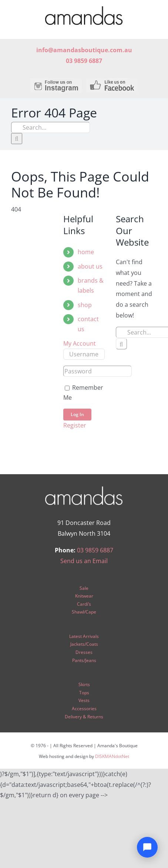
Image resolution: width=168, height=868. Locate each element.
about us (90, 266)
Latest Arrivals (84, 636)
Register (75, 425)
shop (85, 305)
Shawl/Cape (84, 612)
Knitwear (84, 596)
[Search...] (51, 127)
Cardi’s (84, 604)
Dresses (84, 652)
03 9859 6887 (95, 550)
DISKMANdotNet (112, 756)
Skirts (84, 684)
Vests (84, 700)
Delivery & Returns (84, 717)
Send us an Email (84, 561)
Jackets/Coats (84, 644)
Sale (84, 588)
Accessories (84, 709)
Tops (84, 693)
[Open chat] (147, 847)
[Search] (17, 139)
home (86, 252)
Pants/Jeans (84, 660)
